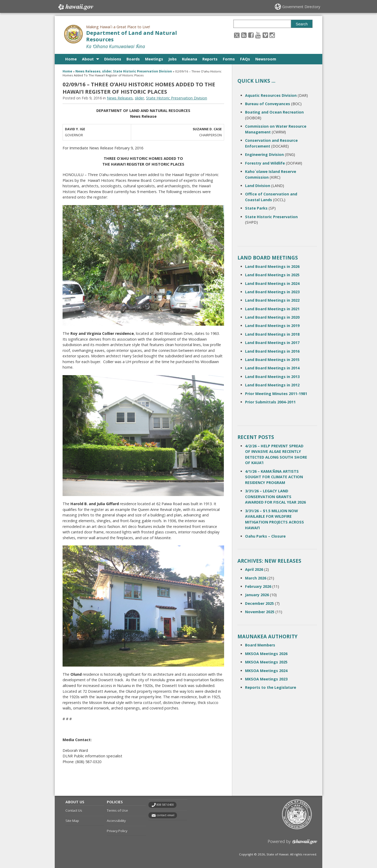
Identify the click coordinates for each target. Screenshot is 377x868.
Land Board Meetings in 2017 (272, 343)
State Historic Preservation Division (143, 71)
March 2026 (256, 578)
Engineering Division (264, 154)
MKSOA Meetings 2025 (266, 662)
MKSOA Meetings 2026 (266, 654)
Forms (229, 59)
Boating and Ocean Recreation (274, 112)
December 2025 (259, 603)
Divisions (113, 59)
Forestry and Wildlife (265, 163)
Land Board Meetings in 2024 (272, 283)
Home (71, 59)
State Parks (256, 208)
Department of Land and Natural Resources (132, 36)
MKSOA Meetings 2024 (266, 671)
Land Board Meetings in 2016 (272, 351)
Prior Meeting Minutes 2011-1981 (276, 394)
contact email (165, 815)
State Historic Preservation (271, 217)
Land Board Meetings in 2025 (272, 275)
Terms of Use (117, 810)
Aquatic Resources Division (271, 95)
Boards (133, 59)
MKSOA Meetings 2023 (266, 679)
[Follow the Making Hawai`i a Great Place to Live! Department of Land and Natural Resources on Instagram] (272, 35)
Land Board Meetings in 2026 (272, 266)
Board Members (260, 645)
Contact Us (74, 810)
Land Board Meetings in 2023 (272, 292)
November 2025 (260, 612)
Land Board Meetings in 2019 (272, 326)
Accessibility (116, 821)
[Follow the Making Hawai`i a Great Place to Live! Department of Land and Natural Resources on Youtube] (258, 35)
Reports (210, 59)
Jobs (173, 59)
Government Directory (301, 7)
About (88, 59)
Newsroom (266, 59)
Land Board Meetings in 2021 (272, 309)
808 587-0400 (165, 805)
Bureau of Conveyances (268, 104)
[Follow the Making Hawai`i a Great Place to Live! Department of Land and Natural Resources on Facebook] (251, 35)
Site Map (72, 821)
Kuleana (190, 59)
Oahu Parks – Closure (265, 536)
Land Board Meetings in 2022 (272, 300)
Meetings (154, 59)
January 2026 (257, 595)
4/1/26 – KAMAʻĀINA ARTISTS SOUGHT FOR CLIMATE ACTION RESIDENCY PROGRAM (274, 477)
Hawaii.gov (75, 7)
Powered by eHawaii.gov (293, 844)
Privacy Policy (117, 831)
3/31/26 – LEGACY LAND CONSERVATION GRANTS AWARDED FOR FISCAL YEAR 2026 (275, 497)
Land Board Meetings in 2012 (272, 385)
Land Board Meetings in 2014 (272, 368)
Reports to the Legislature (271, 687)
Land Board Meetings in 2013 (272, 377)
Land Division (258, 186)
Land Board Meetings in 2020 (272, 317)
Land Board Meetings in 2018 (272, 334)
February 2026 (258, 586)
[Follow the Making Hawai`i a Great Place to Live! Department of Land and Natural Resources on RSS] (244, 35)
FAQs (245, 59)
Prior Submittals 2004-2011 (270, 402)
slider (107, 71)
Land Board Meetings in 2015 (272, 360)
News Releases (88, 71)
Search (302, 24)
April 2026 (254, 569)
